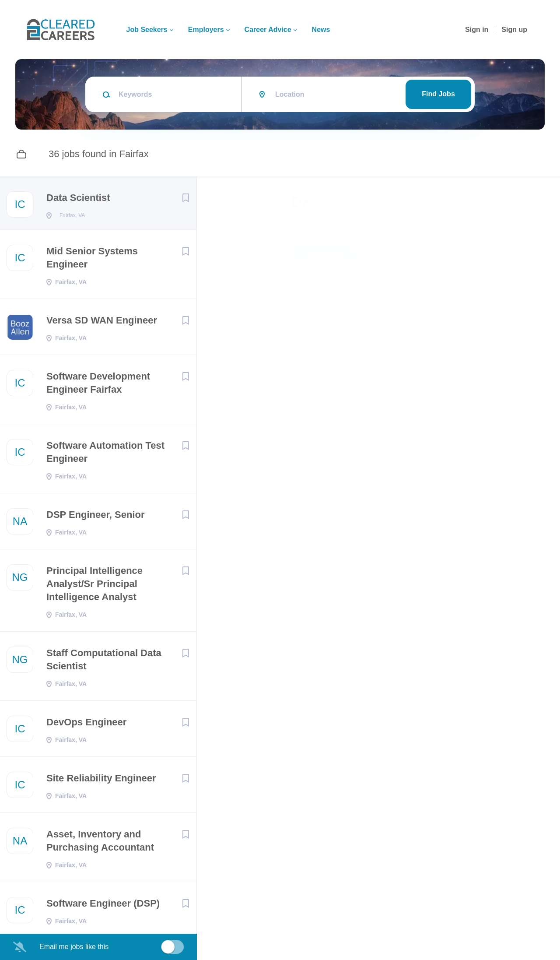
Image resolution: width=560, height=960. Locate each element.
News (321, 30)
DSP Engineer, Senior (96, 517)
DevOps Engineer (86, 725)
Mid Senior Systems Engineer (92, 260)
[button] (534, 255)
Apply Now (330, 253)
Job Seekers (147, 30)
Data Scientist (78, 198)
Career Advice (268, 30)
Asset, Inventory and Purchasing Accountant (100, 843)
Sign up (514, 30)
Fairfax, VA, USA (273, 294)
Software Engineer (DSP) (103, 906)
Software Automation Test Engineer (105, 455)
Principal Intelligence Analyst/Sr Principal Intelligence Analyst (94, 586)
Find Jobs (438, 94)
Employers (206, 30)
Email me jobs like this (74, 947)
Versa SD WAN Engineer (102, 323)
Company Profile (277, 922)
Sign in (477, 30)
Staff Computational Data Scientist (104, 662)
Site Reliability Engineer (101, 781)
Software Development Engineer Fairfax (98, 385)
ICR (306, 224)
